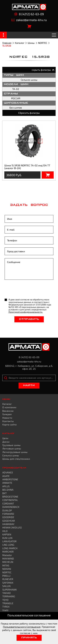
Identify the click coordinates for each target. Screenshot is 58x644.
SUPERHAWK (10, 590)
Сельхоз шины (29, 80)
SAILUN (6, 586)
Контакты (8, 421)
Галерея (7, 414)
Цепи (5, 438)
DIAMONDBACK (11, 507)
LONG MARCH (10, 548)
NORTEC (43, 43)
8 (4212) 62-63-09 (29, 14)
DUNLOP (7, 510)
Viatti (5, 610)
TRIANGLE (8, 603)
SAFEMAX (8, 583)
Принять (29, 638)
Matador (7, 555)
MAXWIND (8, 558)
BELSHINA (8, 490)
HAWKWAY (8, 524)
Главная (7, 43)
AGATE (6, 476)
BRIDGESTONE (10, 497)
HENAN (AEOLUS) (12, 527)
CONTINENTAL (10, 500)
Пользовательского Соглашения (22, 627)
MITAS (6, 565)
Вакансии (8, 411)
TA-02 (16, 89)
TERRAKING (9, 596)
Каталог (20, 43)
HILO (5, 531)
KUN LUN (7, 538)
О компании (9, 407)
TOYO (5, 600)
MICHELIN (8, 562)
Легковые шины (12, 448)
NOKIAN (7, 569)
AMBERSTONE (10, 479)
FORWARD (8, 514)
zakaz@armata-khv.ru (29, 20)
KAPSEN (7, 534)
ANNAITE (7, 483)
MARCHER (8, 552)
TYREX (6, 607)
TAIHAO (6, 593)
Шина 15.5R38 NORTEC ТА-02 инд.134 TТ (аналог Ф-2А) (27, 167)
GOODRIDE (8, 517)
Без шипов (16, 108)
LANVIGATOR (9, 541)
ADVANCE (8, 472)
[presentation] (28, 289)
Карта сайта (9, 424)
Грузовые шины (11, 445)
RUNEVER (8, 579)
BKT (4, 493)
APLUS (6, 486)
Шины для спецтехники (16, 459)
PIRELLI (6, 576)
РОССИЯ (16, 98)
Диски (6, 442)
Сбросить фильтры (29, 113)
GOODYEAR (9, 521)
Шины (31, 43)
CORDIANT (8, 503)
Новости (7, 418)
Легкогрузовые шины (15, 452)
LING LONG (8, 545)
